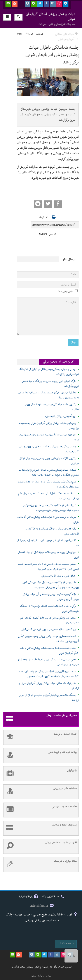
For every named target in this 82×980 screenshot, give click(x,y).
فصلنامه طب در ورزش (40, 792)
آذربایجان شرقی (66, 39)
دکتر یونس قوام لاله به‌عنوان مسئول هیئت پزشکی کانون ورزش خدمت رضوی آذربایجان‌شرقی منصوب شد (51, 585)
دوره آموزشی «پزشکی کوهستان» (60, 416)
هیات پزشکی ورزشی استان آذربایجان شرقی (51, 19)
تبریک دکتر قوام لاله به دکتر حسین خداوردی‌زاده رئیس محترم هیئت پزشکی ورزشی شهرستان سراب (51, 508)
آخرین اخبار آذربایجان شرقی (59, 362)
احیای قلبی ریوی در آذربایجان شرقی (59, 576)
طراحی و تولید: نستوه (41, 976)
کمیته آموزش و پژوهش (40, 737)
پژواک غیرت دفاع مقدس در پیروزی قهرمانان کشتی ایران (49, 629)
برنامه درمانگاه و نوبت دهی (40, 756)
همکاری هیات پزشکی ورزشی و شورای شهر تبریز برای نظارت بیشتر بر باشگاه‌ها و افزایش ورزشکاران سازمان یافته (49, 472)
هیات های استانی (65, 34)
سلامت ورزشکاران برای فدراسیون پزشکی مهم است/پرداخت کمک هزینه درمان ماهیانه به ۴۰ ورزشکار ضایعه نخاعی (49, 674)
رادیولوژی (40, 774)
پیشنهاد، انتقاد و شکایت (40, 828)
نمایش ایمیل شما (66, 291)
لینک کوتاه (45, 218)
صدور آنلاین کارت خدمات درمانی (40, 719)
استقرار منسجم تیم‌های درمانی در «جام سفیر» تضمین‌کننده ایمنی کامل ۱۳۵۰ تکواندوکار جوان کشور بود (48, 567)
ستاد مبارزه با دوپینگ (40, 864)
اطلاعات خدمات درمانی (40, 810)
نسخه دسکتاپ (66, 944)
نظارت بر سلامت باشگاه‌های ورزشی (40, 846)
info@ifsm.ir (39, 906)
